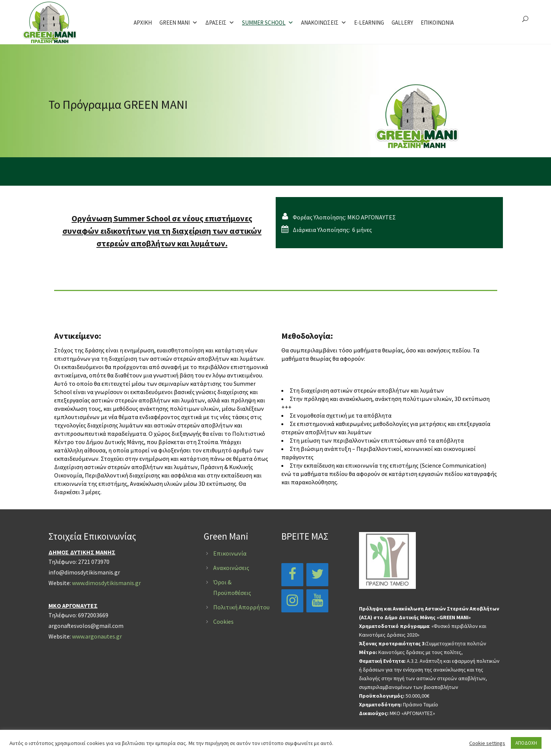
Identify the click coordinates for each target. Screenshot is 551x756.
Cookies (223, 621)
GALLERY (402, 23)
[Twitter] (317, 575)
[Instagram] (292, 601)
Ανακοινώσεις (231, 568)
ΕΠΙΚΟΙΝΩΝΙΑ (437, 23)
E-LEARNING (369, 23)
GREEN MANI (179, 23)
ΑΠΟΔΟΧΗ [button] (526, 743)
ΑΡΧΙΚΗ (143, 23)
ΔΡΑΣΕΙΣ (220, 23)
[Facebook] (292, 575)
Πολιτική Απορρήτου (241, 607)
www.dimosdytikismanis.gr (106, 583)
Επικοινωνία (230, 553)
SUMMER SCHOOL (268, 23)
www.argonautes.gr (97, 636)
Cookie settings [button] (487, 743)
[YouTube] (317, 601)
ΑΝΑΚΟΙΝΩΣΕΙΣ (324, 23)
